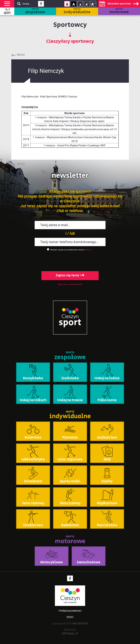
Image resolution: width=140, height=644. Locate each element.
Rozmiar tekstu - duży (93, 4)
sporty (35, 11)
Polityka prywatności (70, 611)
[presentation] (70, 260)
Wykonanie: (70, 631)
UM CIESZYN (80, 624)
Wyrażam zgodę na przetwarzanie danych (67, 250)
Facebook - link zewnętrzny (41, 5)
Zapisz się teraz (70, 275)
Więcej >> (89, 250)
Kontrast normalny (67, 4)
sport (7, 13)
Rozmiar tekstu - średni (87, 4)
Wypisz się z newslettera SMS (70, 284)
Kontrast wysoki (74, 4)
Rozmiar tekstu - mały (80, 4)
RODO (70, 617)
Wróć (21, 55)
